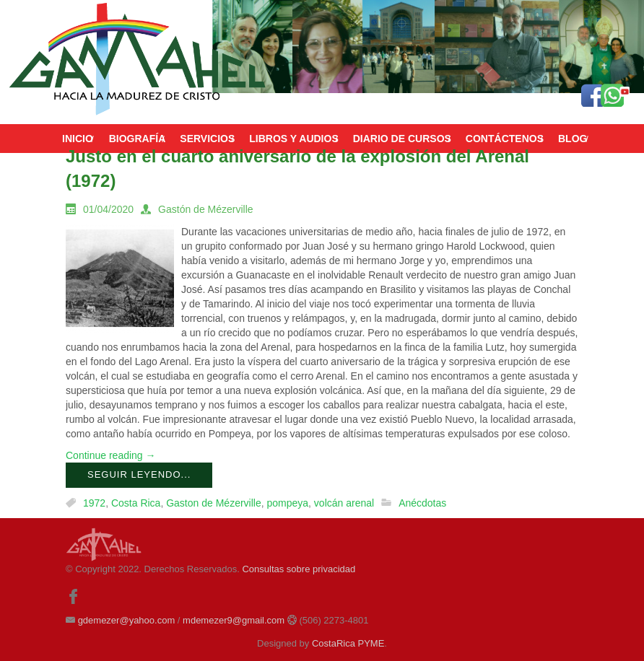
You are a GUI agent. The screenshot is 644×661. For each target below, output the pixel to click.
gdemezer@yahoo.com (127, 620)
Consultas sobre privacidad (299, 569)
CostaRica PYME (348, 643)
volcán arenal (344, 503)
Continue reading (111, 455)
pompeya (287, 503)
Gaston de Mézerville (214, 503)
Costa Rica (136, 503)
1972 (94, 503)
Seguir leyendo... (139, 474)
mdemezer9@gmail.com (234, 620)
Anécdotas (422, 503)
